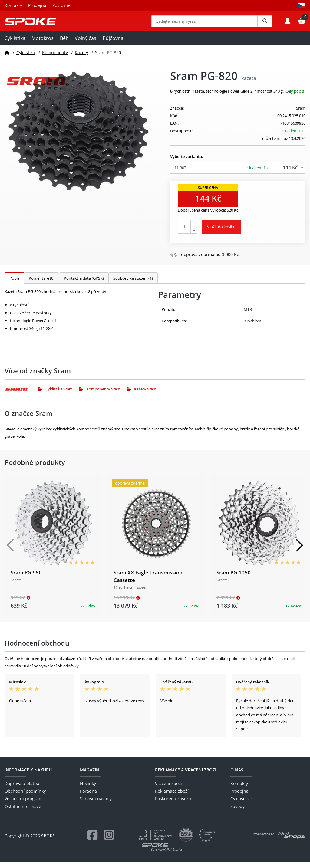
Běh (64, 44)
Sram (301, 114)
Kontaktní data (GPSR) (84, 284)
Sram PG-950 (26, 579)
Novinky (88, 790)
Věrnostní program (24, 805)
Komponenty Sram (100, 395)
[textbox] (238, 174)
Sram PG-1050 (234, 579)
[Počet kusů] (184, 233)
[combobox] (238, 174)
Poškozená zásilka (173, 805)
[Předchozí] (11, 551)
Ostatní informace (23, 812)
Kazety (81, 59)
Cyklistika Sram (55, 395)
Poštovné (61, 5)
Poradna (88, 797)
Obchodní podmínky (25, 797)
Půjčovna (113, 44)
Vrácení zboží (168, 790)
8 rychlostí (253, 327)
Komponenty (55, 59)
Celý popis (295, 97)
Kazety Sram (142, 395)
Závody (237, 812)
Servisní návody (96, 805)
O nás (237, 776)
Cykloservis (242, 805)
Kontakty (13, 5)
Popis (14, 284)
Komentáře (42, 284)
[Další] (299, 551)
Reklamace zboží (172, 797)
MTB (248, 316)
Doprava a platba (22, 790)
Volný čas (86, 44)
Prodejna (37, 5)
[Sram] (21, 395)
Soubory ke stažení (133, 284)
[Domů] (7, 59)
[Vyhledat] (265, 24)
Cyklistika (15, 44)
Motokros (43, 44)
